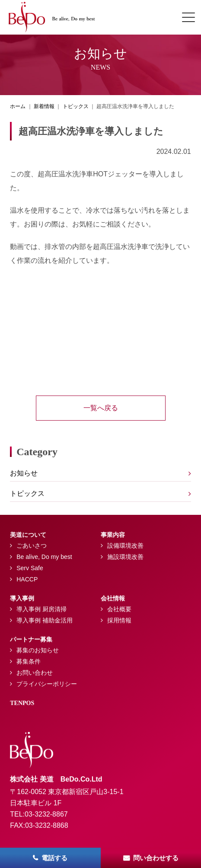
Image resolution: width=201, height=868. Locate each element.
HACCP (27, 579)
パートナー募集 (31, 640)
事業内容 (113, 535)
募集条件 (29, 661)
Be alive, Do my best (44, 557)
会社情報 (113, 598)
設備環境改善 (125, 546)
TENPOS (22, 703)
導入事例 (22, 598)
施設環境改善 (125, 557)
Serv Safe (30, 568)
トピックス (27, 493)
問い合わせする (156, 858)
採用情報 (119, 620)
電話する (54, 858)
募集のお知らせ (38, 650)
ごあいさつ (32, 546)
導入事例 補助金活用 (45, 620)
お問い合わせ (35, 673)
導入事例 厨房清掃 (41, 609)
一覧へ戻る (101, 408)
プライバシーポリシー (47, 684)
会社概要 (119, 609)
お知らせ (24, 473)
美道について (28, 535)
